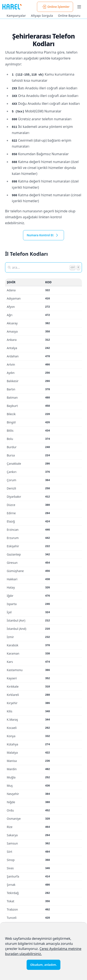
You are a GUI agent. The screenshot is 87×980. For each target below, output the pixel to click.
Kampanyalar (16, 16)
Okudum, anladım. (43, 965)
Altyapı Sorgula (42, 16)
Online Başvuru (69, 16)
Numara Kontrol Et (43, 235)
